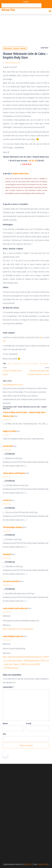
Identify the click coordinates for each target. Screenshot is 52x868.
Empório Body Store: (21, 173)
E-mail (29, 723)
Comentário (8, 687)
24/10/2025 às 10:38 (7, 477)
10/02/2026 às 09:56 (7, 558)
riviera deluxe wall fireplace (14, 473)
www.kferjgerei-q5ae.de (13, 636)
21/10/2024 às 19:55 (7, 435)
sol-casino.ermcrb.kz (11, 581)
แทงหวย (7, 500)
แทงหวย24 (8, 446)
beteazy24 (7, 554)
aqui (41, 337)
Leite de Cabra (26, 363)
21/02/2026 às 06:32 (7, 585)
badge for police (9, 431)
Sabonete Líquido (35, 363)
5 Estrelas (9, 363)
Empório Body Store (17, 363)
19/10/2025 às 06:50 (7, 450)
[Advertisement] (26, 28)
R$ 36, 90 (33, 160)
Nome (5, 723)
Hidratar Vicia (8, 10)
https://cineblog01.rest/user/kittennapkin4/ (18, 629)
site (4, 341)
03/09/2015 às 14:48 (7, 420)
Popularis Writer (43, 864)
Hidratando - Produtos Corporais (15, 48)
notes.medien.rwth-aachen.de (15, 608)
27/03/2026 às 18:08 (7, 640)
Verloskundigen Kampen (13, 527)
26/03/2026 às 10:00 (7, 612)
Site (4, 734)
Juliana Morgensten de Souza (13, 63)
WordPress (28, 864)
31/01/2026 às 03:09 (7, 531)
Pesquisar (26, 2)
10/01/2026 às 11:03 (7, 504)
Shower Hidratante (44, 363)
